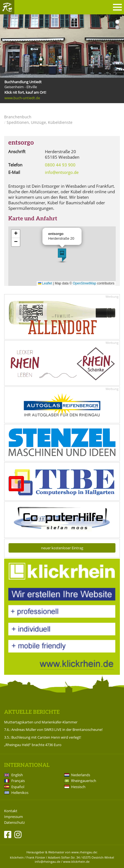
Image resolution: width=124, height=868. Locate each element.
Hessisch (78, 787)
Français (18, 781)
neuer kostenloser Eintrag (62, 548)
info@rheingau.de (48, 862)
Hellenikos (20, 793)
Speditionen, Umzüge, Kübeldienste (40, 122)
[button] (62, 255)
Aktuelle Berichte (32, 712)
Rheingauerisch (84, 781)
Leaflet (45, 283)
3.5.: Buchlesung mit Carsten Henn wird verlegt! (43, 737)
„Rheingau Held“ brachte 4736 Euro (33, 745)
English (17, 775)
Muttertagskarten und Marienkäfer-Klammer (41, 722)
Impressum (14, 817)
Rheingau (7, 7)
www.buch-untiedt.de (22, 98)
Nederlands (81, 775)
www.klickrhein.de (76, 862)
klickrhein (17, 857)
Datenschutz (14, 823)
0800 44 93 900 (60, 165)
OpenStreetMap (84, 283)
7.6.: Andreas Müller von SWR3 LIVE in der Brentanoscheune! (53, 730)
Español (18, 787)
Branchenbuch (18, 117)
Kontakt (11, 811)
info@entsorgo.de (62, 172)
